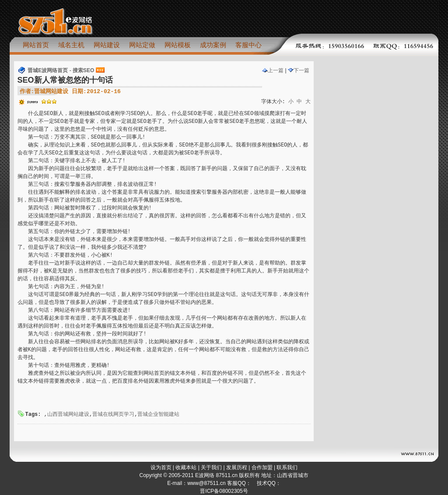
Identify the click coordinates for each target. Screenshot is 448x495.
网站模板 (178, 45)
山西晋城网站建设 (68, 415)
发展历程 (237, 467)
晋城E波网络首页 (48, 70)
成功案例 (213, 45)
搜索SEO (83, 70)
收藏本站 (186, 467)
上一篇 (273, 70)
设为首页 (161, 467)
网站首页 (36, 45)
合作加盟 (262, 467)
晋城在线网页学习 (113, 415)
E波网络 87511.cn (216, 475)
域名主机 (71, 45)
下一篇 (299, 70)
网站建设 (107, 45)
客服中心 (248, 45)
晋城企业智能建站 (158, 415)
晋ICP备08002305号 (224, 491)
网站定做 (142, 45)
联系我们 (287, 467)
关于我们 (211, 467)
